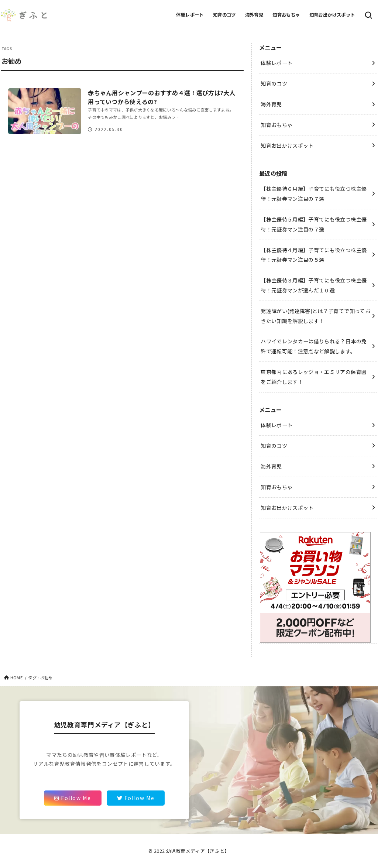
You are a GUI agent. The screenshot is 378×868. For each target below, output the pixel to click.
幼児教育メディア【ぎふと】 (198, 851)
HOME (16, 677)
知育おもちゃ (286, 15)
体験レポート (190, 15)
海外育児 (254, 15)
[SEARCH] (368, 15)
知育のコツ (224, 15)
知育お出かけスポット (332, 15)
